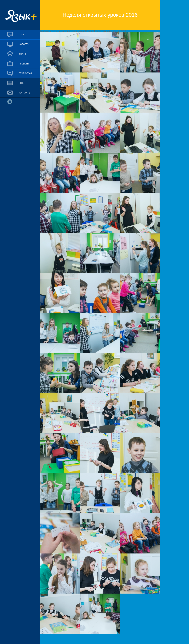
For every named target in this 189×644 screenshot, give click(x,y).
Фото (88, 31)
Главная (44, 31)
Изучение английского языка (67, 31)
